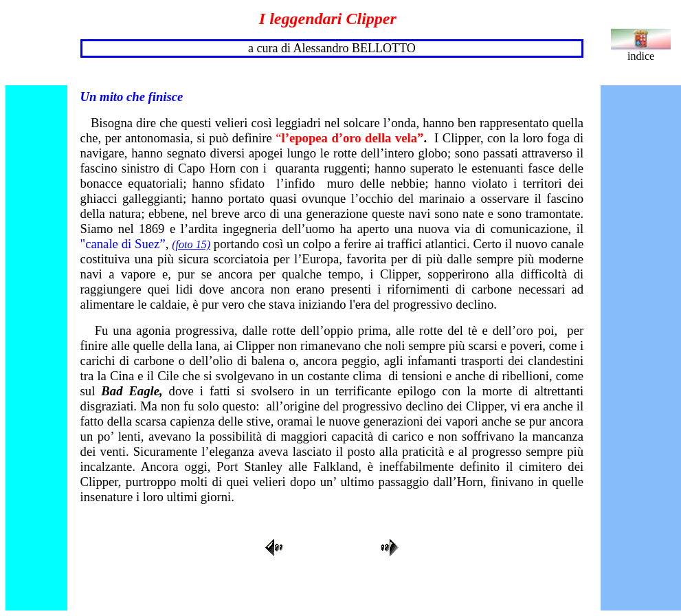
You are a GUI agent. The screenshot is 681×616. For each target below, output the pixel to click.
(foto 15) (191, 244)
